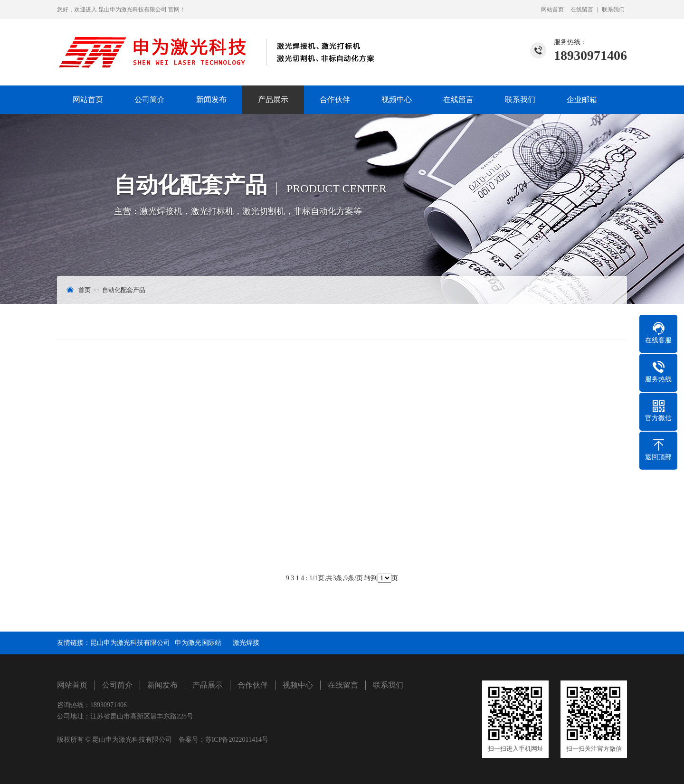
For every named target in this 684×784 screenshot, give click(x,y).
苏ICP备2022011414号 (237, 740)
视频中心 (397, 99)
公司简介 (150, 99)
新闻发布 (211, 99)
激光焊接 (246, 643)
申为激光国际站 (201, 643)
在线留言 (582, 9)
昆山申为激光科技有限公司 (130, 643)
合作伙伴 (335, 99)
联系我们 (613, 9)
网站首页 (552, 9)
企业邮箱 (582, 99)
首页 (85, 290)
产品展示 (273, 99)
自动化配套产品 (124, 290)
